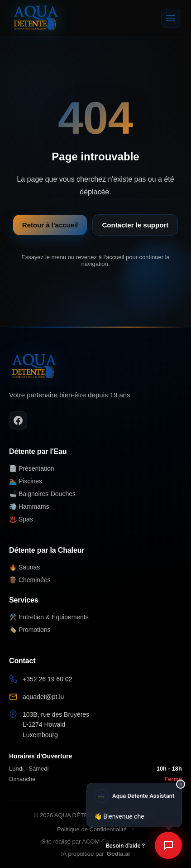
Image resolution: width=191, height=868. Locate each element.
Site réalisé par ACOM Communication (92, 841)
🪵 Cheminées (30, 580)
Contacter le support (135, 225)
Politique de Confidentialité (92, 829)
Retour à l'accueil (50, 225)
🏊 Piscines (26, 481)
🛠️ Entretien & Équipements (49, 617)
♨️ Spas (21, 519)
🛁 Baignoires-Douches (42, 494)
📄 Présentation (32, 468)
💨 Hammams (29, 506)
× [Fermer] (181, 783)
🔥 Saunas (24, 567)
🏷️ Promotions (30, 630)
